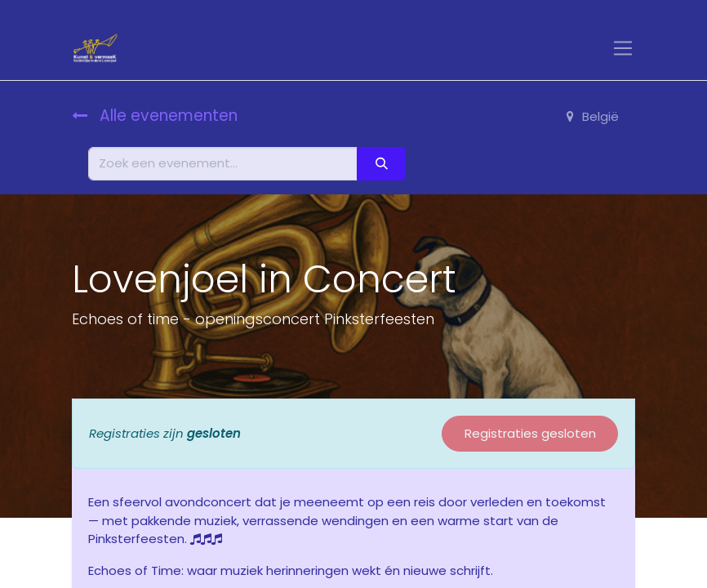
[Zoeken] (381, 164)
